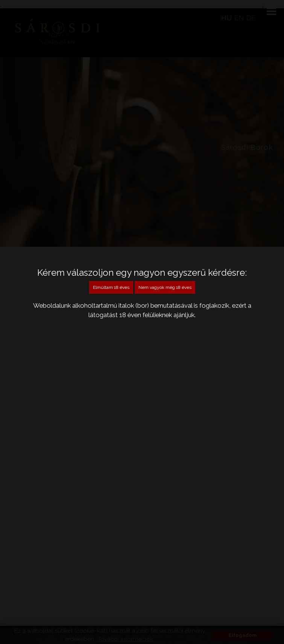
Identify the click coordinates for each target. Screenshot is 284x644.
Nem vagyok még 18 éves (165, 287)
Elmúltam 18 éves (111, 287)
